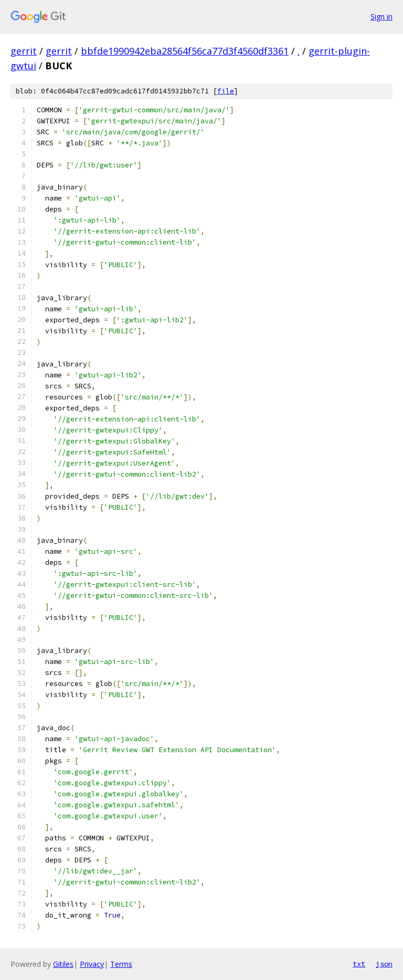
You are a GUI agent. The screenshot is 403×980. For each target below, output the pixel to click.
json (384, 964)
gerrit (24, 51)
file (226, 91)
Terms (121, 964)
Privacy (92, 964)
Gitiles (63, 964)
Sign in (381, 17)
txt (359, 964)
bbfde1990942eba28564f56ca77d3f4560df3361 (185, 51)
